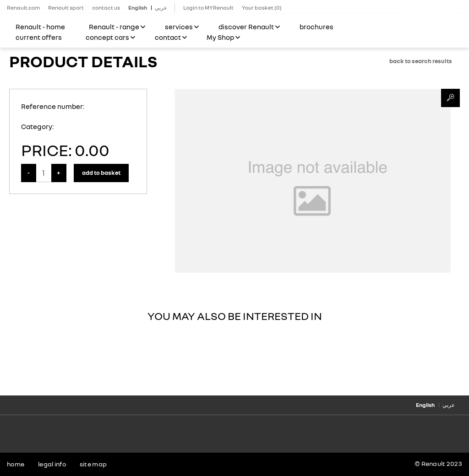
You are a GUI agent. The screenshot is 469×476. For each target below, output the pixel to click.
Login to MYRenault (208, 8)
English (138, 8)
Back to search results (421, 61)
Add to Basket (101, 173)
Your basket (262, 8)
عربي (161, 8)
